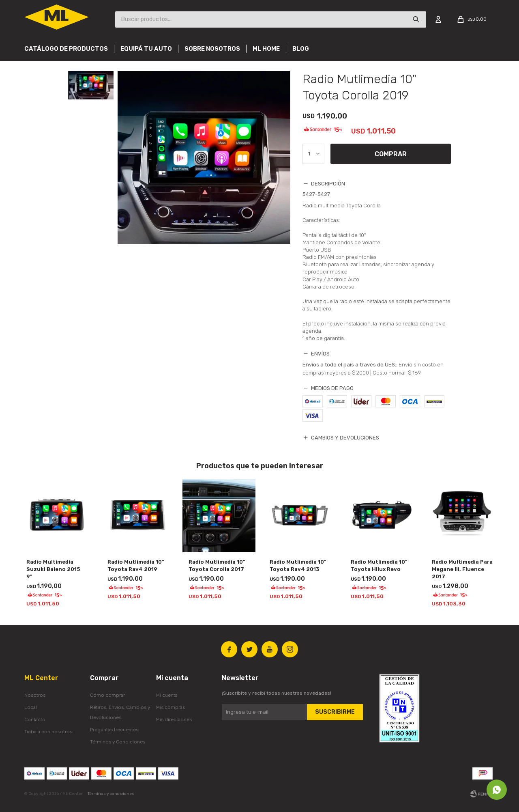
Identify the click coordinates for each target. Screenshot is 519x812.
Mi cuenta (167, 695)
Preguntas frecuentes (114, 730)
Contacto (35, 719)
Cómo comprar (107, 695)
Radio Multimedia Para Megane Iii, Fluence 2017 (462, 569)
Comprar (391, 154)
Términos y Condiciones (118, 742)
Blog (301, 49)
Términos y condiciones (111, 794)
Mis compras (170, 707)
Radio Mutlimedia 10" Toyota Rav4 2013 (298, 565)
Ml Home (266, 49)
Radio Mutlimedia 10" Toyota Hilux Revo (379, 565)
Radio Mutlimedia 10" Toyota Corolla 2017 (217, 565)
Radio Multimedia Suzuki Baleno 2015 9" (53, 569)
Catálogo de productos (66, 49)
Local (31, 707)
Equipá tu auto (146, 49)
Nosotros (35, 695)
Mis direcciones (174, 719)
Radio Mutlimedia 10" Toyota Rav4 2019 (136, 565)
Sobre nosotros (212, 49)
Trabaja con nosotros (48, 732)
